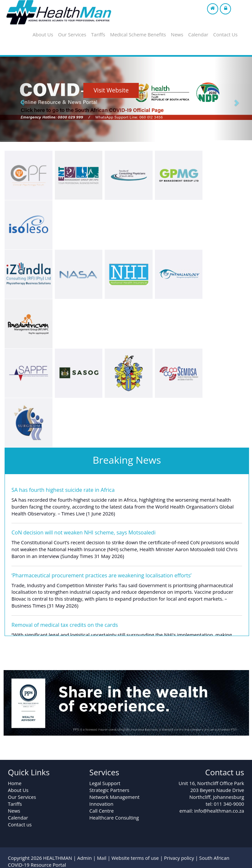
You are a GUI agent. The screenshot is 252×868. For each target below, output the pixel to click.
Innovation (101, 804)
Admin (84, 858)
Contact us (20, 824)
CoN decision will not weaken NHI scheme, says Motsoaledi (84, 532)
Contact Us (225, 34)
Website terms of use (135, 858)
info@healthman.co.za (219, 811)
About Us (43, 34)
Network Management (114, 797)
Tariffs (98, 34)
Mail (102, 858)
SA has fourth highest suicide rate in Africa (63, 490)
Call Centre (101, 811)
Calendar (198, 34)
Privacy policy (179, 858)
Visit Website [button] (111, 90)
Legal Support (105, 783)
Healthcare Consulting (114, 818)
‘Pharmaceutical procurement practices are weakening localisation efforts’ (102, 575)
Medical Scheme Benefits (138, 34)
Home (15, 783)
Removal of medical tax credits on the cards (65, 625)
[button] (19, 98)
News (177, 34)
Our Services (72, 34)
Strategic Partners (109, 790)
